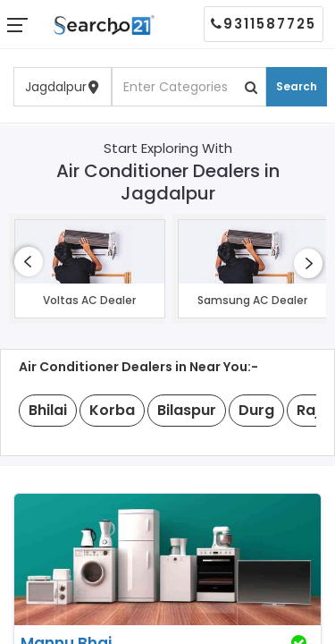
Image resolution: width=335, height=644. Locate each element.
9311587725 (264, 24)
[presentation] (29, 262)
